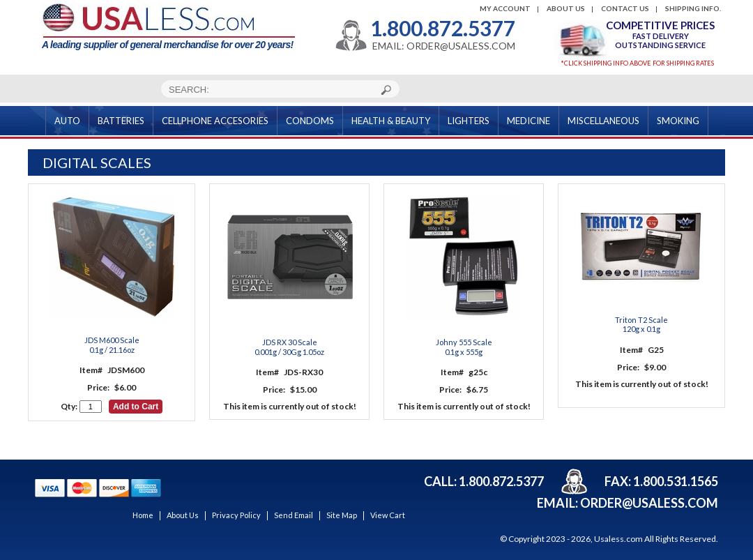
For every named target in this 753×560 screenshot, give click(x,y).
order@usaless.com (649, 503)
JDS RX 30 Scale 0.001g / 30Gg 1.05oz (289, 347)
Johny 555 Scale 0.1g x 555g (464, 347)
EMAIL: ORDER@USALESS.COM (444, 46)
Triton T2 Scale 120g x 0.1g (641, 324)
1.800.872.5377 (443, 28)
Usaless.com (618, 539)
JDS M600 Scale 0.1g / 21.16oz (112, 345)
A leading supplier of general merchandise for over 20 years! (168, 27)
